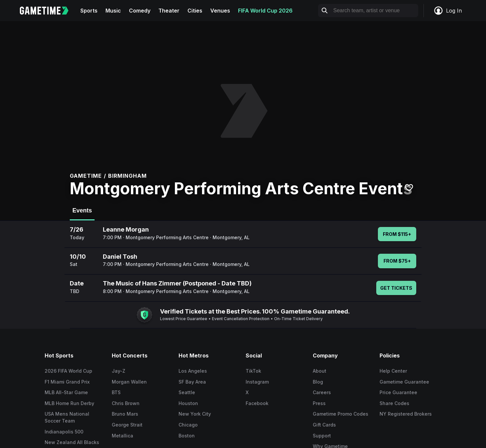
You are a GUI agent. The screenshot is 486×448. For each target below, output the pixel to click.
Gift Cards (324, 425)
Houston (188, 403)
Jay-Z (119, 371)
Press (319, 403)
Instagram (257, 382)
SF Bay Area (192, 382)
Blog (318, 382)
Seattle (187, 392)
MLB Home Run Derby (69, 403)
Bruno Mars (125, 414)
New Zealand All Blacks (72, 442)
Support (322, 436)
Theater (169, 11)
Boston (187, 436)
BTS (116, 392)
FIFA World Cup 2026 (265, 11)
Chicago (188, 425)
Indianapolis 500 (64, 432)
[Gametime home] (48, 11)
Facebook (257, 403)
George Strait (127, 425)
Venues (220, 11)
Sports (89, 11)
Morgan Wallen (129, 382)
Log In (448, 11)
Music (113, 11)
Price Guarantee (398, 392)
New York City (195, 414)
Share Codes (394, 403)
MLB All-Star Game (66, 392)
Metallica (122, 436)
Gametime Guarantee (404, 382)
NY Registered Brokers (406, 414)
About (320, 371)
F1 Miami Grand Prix (67, 382)
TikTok (253, 371)
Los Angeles (193, 371)
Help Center (393, 371)
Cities (195, 11)
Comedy (140, 11)
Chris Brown (126, 403)
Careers (322, 392)
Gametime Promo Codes (341, 414)
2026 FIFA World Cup (68, 371)
